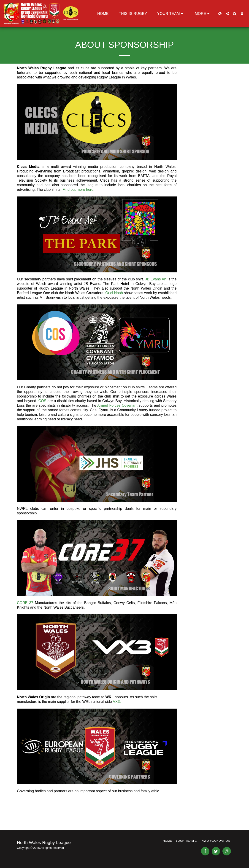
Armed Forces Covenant (117, 405)
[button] (171, 14)
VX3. (117, 702)
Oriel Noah (114, 293)
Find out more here (78, 189)
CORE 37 (25, 603)
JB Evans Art (156, 279)
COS (42, 401)
